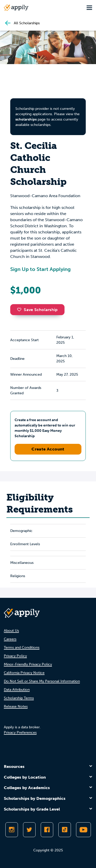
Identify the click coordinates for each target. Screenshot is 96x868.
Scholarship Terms (19, 698)
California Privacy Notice (24, 673)
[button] (20, 310)
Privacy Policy (15, 656)
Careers (10, 639)
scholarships (26, 119)
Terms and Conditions (22, 647)
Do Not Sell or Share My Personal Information (42, 681)
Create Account (48, 449)
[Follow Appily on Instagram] (12, 830)
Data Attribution (17, 690)
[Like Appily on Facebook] (47, 830)
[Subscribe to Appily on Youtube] (83, 830)
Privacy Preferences (20, 733)
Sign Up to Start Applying (40, 269)
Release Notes (16, 706)
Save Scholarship (37, 310)
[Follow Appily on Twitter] (29, 830)
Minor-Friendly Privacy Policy (28, 664)
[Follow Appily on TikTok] (65, 830)
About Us (11, 631)
